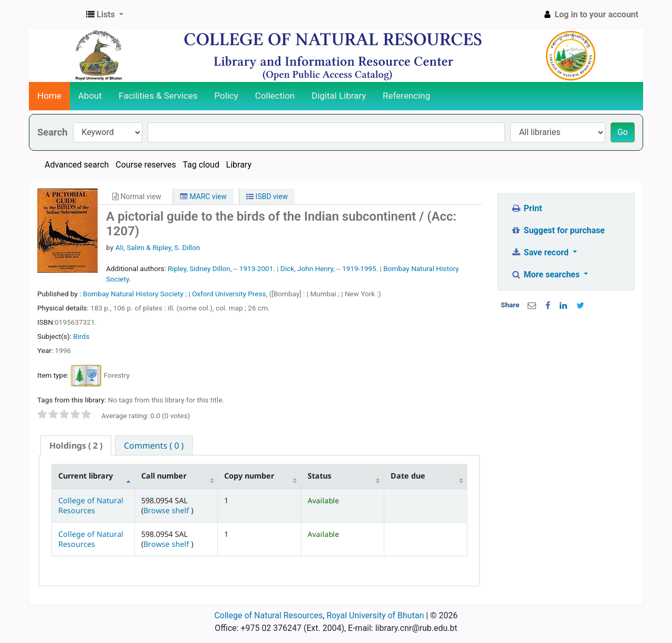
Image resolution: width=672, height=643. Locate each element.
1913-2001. (257, 268)
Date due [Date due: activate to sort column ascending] (408, 476)
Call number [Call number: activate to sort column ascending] (164, 476)
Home (49, 96)
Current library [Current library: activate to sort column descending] (86, 476)
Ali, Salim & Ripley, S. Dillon (158, 247)
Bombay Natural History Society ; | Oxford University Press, (176, 294)
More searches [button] (546, 274)
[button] (105, 15)
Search (52, 132)
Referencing (406, 96)
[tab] (76, 446)
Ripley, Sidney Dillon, (199, 268)
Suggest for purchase (558, 230)
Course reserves (146, 165)
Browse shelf (167, 510)
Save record (541, 252)
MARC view (203, 196)
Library (239, 165)
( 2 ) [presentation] (76, 445)
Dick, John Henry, (307, 268)
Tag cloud (201, 165)
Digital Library (339, 96)
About (90, 96)
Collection (275, 96)
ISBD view (267, 196)
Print (526, 208)
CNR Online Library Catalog (56, 15)
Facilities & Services (158, 96)
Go (623, 132)
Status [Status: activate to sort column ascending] (319, 476)
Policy (226, 96)
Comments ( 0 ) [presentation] (154, 445)
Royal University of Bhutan (375, 615)
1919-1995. (360, 268)
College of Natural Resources (91, 505)
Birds (81, 336)
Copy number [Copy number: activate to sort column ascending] (249, 476)
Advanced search (77, 165)
